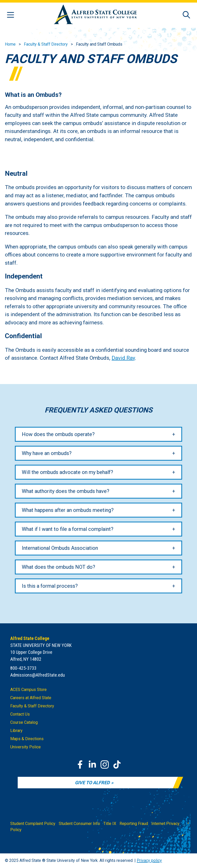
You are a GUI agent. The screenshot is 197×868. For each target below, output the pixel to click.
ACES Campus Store (28, 690)
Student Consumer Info (79, 824)
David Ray (123, 358)
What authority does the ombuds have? (66, 491)
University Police (26, 747)
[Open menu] (11, 15)
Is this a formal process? (50, 586)
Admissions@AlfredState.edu (38, 675)
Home (10, 44)
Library (16, 731)
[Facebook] (80, 764)
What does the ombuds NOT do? (58, 567)
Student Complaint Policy (33, 824)
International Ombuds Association (60, 548)
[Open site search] (186, 15)
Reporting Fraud (134, 824)
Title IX (110, 824)
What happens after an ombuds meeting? (68, 510)
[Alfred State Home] (95, 15)
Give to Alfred (92, 783)
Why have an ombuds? (47, 453)
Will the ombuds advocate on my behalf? (67, 472)
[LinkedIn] (92, 764)
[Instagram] (105, 764)
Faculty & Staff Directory (46, 44)
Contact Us (20, 714)
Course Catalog (24, 722)
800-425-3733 (23, 668)
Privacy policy (149, 860)
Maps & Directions (27, 739)
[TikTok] (117, 764)
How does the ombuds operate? (58, 434)
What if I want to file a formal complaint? (68, 529)
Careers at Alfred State (31, 698)
